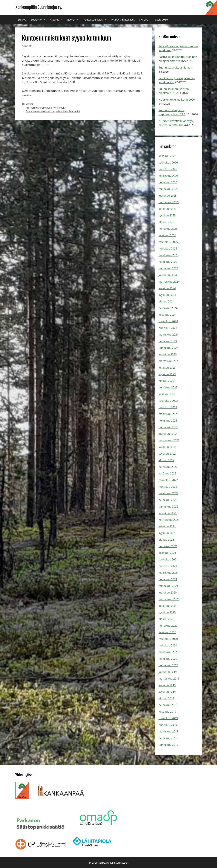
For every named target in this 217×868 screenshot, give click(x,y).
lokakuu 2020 (167, 606)
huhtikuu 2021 (168, 566)
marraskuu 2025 (169, 202)
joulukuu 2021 (168, 513)
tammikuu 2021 (168, 586)
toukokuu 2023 (168, 401)
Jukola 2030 (161, 20)
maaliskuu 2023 (168, 414)
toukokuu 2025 (168, 242)
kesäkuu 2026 (167, 156)
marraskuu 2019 (169, 679)
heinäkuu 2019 (168, 705)
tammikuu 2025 (168, 268)
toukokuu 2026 (168, 163)
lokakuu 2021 (167, 526)
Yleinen (30, 104)
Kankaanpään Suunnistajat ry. (39, 7)
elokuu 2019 (166, 698)
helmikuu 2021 (168, 579)
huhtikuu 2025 (168, 249)
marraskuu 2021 (169, 520)
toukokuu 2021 (168, 559)
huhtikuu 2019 (168, 725)
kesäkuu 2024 (167, 315)
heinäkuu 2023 (168, 387)
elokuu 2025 (166, 222)
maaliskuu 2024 (168, 335)
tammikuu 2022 (168, 507)
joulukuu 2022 (168, 434)
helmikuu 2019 (168, 738)
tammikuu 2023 (168, 427)
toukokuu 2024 (168, 321)
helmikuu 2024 (168, 341)
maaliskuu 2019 (168, 731)
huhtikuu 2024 (168, 328)
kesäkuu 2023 (167, 394)
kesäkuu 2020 (167, 632)
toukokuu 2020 (168, 639)
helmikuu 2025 (168, 262)
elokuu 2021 (166, 540)
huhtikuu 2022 (168, 487)
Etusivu (22, 20)
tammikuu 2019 (168, 745)
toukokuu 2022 (168, 480)
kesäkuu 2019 (167, 712)
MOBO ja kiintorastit (123, 20)
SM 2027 (145, 20)
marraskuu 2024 (169, 282)
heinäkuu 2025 (168, 229)
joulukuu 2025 (168, 196)
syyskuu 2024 (167, 295)
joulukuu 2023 (168, 354)
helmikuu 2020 (168, 659)
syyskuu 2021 (167, 533)
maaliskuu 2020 (168, 652)
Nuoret (74, 20)
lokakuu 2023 (167, 368)
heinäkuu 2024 (168, 308)
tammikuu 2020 (168, 665)
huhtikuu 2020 (168, 645)
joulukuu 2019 (168, 672)
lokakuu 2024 (167, 288)
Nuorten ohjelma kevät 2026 (177, 100)
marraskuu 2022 (169, 440)
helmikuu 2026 (168, 182)
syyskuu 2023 (167, 374)
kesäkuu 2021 (167, 553)
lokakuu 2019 (167, 685)
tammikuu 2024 (168, 348)
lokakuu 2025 (167, 209)
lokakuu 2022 (167, 447)
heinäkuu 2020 (168, 626)
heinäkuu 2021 (168, 546)
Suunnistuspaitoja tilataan (175, 68)
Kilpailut (57, 20)
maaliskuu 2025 (168, 255)
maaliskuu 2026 (168, 176)
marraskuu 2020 (169, 599)
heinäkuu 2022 (168, 467)
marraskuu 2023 (169, 361)
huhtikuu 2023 (168, 407)
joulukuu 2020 (168, 593)
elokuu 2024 (166, 301)
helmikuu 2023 (168, 421)
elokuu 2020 (166, 619)
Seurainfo (39, 20)
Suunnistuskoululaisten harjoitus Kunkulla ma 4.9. (53, 111)
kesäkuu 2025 (167, 235)
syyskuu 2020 (167, 612)
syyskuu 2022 (167, 454)
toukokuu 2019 (168, 718)
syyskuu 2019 (167, 692)
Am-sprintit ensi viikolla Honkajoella (46, 108)
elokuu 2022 (166, 460)
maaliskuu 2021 (168, 573)
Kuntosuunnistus (96, 20)
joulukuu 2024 (168, 275)
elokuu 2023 (166, 381)
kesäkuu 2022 (167, 473)
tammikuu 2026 (168, 189)
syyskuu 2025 (167, 215)
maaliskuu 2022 (168, 493)
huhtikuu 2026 (168, 169)
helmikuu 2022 (168, 500)
